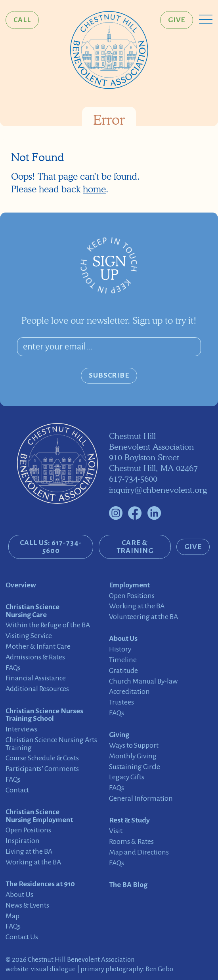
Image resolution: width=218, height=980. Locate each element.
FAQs (13, 668)
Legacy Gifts (127, 777)
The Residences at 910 (40, 884)
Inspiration (23, 841)
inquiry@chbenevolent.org (158, 490)
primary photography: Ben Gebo (127, 969)
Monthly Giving (133, 756)
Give (177, 20)
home (94, 189)
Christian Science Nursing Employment (39, 816)
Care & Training (135, 547)
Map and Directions (139, 852)
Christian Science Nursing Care (33, 611)
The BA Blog (128, 885)
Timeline (123, 660)
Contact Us (22, 937)
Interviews (21, 729)
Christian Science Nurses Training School (44, 715)
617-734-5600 (133, 479)
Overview (21, 585)
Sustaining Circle (135, 767)
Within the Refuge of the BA (48, 625)
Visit (116, 831)
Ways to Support (134, 745)
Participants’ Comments (42, 769)
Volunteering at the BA (143, 617)
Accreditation (129, 692)
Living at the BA (29, 852)
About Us (19, 895)
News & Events (27, 905)
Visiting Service (29, 636)
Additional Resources (37, 689)
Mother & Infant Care (38, 647)
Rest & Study (129, 820)
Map (12, 916)
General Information (141, 799)
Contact (17, 790)
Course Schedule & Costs (42, 758)
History (120, 649)
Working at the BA (33, 862)
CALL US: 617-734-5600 (51, 547)
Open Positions (28, 830)
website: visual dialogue (41, 969)
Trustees (121, 702)
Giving (119, 735)
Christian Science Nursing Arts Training (51, 744)
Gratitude (123, 671)
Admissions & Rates (35, 657)
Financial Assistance (36, 678)
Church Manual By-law (143, 681)
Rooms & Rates (131, 842)
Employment (129, 585)
